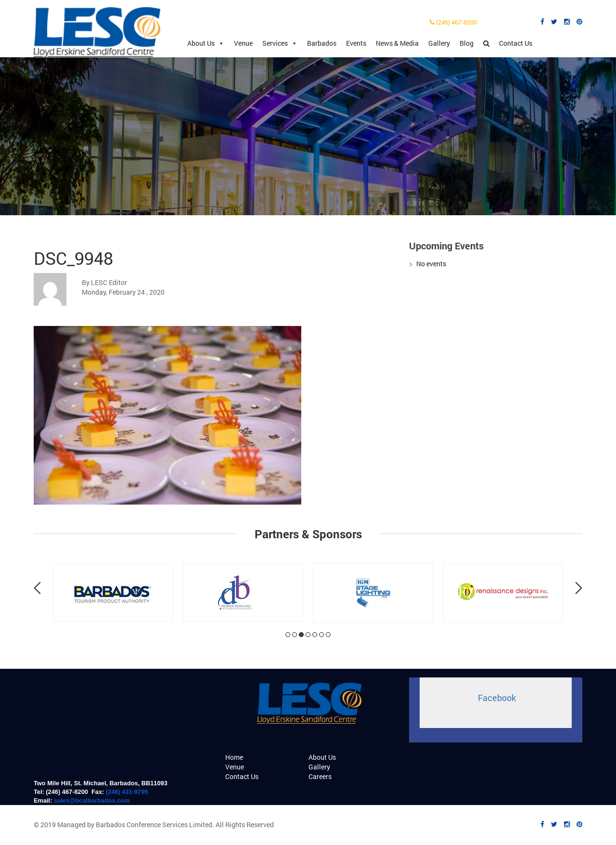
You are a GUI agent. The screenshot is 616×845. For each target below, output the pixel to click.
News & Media (397, 43)
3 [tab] (301, 635)
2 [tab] (295, 635)
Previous (37, 588)
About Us (206, 43)
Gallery (439, 43)
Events (356, 43)
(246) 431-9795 (127, 792)
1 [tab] (288, 635)
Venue (243, 43)
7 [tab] (328, 635)
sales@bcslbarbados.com (92, 800)
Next (579, 588)
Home (234, 757)
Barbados (322, 43)
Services (280, 43)
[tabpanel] (113, 593)
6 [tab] (321, 635)
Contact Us (516, 43)
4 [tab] (308, 635)
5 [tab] (315, 635)
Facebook (497, 698)
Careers (320, 776)
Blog (467, 43)
